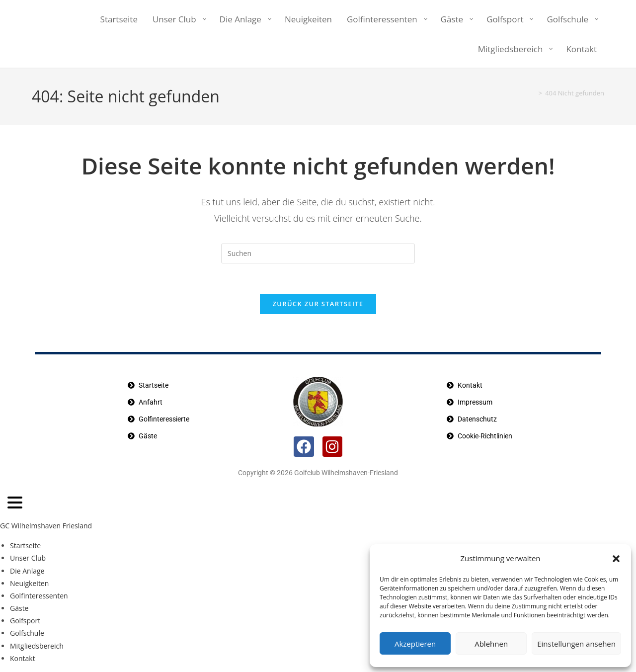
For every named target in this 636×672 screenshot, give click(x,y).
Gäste (19, 608)
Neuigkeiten (29, 583)
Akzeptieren (415, 644)
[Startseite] (531, 93)
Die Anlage (27, 571)
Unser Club (28, 558)
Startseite (25, 546)
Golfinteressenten (39, 596)
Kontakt (23, 658)
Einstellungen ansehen (576, 644)
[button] (616, 559)
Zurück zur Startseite (318, 304)
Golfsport (25, 621)
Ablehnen (491, 644)
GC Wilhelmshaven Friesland (46, 526)
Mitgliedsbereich (37, 646)
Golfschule (27, 633)
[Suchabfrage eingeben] (318, 253)
